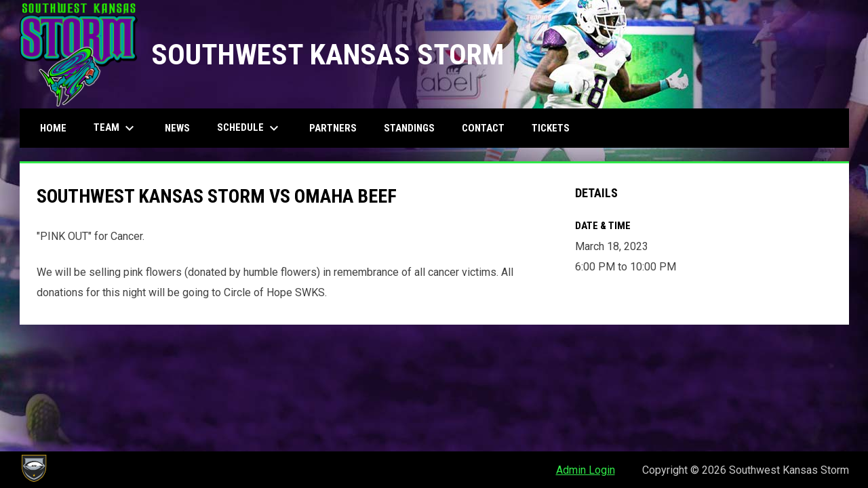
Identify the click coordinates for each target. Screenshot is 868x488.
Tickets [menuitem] (551, 128)
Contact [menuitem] (483, 128)
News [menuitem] (177, 128)
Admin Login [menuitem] (586, 470)
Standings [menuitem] (409, 128)
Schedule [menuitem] (250, 128)
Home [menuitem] (53, 128)
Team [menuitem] (116, 128)
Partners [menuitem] (333, 128)
